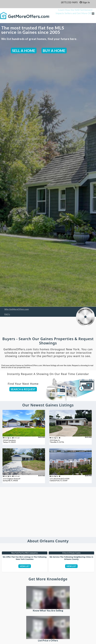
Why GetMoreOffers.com (17, 309)
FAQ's (7, 314)
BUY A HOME (54, 51)
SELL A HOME (24, 51)
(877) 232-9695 (69, 2)
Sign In (85, 2)
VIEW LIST (25, 574)
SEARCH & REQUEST (23, 389)
